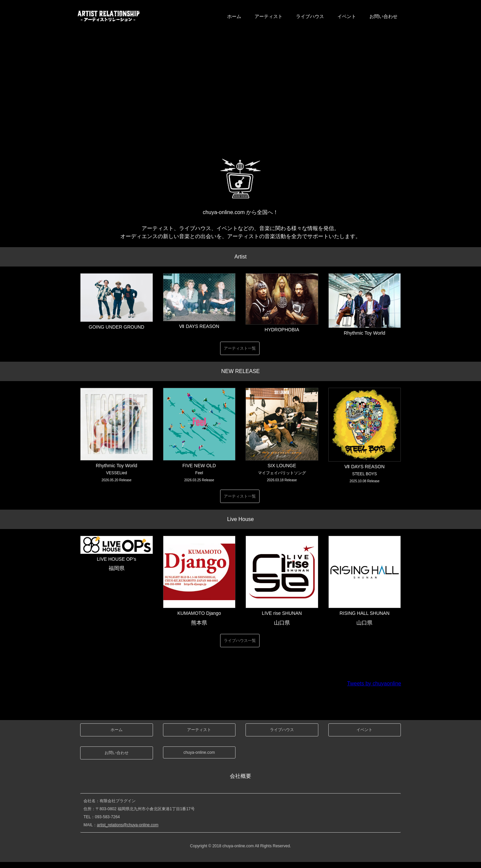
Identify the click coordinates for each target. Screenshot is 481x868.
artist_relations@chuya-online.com (128, 825)
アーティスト (269, 16)
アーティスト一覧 (240, 348)
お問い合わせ (383, 16)
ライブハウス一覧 (240, 641)
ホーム (234, 16)
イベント (347, 16)
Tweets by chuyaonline (374, 683)
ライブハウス (310, 16)
